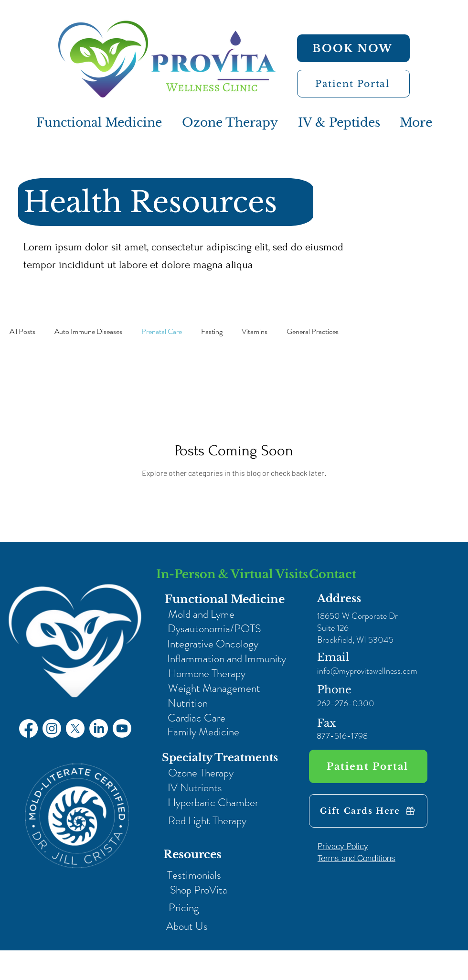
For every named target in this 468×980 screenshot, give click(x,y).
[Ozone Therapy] (201, 773)
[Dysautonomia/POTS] (214, 629)
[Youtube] (122, 728)
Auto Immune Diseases (88, 332)
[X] (75, 728)
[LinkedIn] (99, 728)
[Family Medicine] (203, 732)
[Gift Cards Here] (368, 811)
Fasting (212, 332)
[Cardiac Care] (196, 718)
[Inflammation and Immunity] (226, 659)
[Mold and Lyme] (201, 614)
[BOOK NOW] (353, 48)
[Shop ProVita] (198, 890)
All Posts (22, 332)
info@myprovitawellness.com (367, 671)
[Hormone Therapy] (207, 673)
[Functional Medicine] (225, 599)
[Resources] (192, 855)
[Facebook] (28, 728)
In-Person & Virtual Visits (232, 574)
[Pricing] (184, 908)
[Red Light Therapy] (207, 821)
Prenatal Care (162, 332)
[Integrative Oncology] (213, 644)
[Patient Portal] (353, 84)
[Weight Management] (214, 688)
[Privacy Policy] (343, 846)
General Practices (313, 332)
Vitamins (255, 332)
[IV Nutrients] (195, 788)
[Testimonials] (194, 875)
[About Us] (187, 926)
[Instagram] (52, 728)
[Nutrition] (187, 703)
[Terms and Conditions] (356, 858)
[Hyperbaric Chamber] (213, 802)
